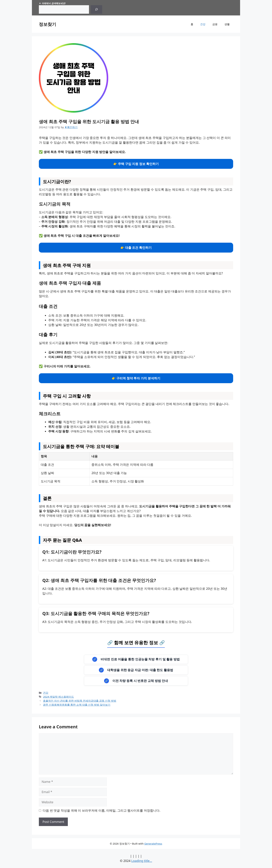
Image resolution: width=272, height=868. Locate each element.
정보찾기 (48, 24)
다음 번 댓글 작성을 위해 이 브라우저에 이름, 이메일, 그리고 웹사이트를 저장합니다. (101, 810)
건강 (203, 24)
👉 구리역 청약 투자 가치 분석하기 (136, 378)
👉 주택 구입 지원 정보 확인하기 (136, 164)
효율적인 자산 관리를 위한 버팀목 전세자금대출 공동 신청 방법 (80, 701)
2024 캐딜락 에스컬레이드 (58, 697)
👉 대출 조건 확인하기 (136, 248)
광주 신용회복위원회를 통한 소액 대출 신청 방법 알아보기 (77, 705)
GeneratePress (153, 844)
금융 (215, 24)
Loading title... (142, 861)
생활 (227, 24)
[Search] (96, 9)
